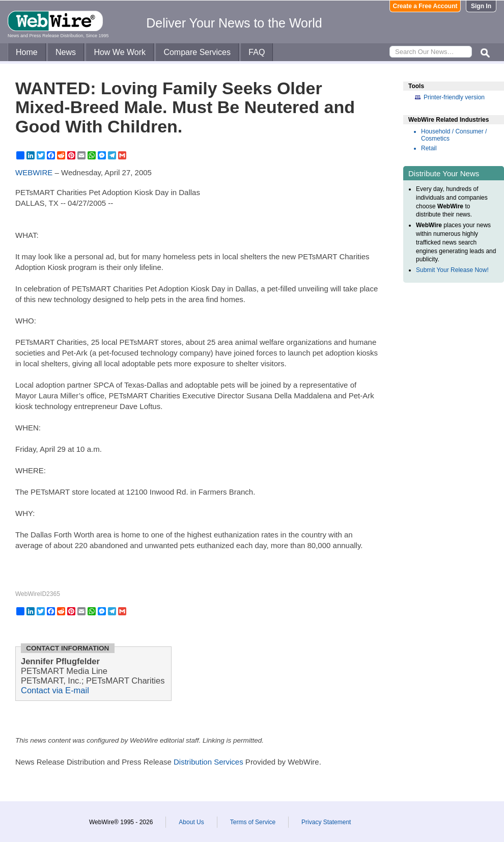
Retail (429, 148)
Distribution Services (208, 762)
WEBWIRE (34, 172)
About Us (191, 822)
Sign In (481, 6)
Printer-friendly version (454, 97)
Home (27, 52)
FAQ (257, 52)
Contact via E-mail (55, 690)
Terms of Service (253, 822)
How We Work (120, 52)
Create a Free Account (425, 6)
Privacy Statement (326, 822)
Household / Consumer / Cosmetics (454, 135)
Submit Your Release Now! (452, 270)
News (66, 52)
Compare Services (197, 52)
